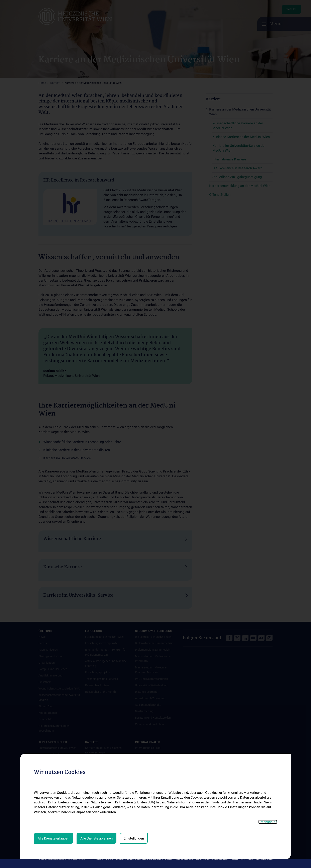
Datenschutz (268, 736)
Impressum (264, 859)
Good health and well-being (55, 780)
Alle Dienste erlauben (54, 753)
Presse (98, 859)
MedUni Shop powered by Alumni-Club (144, 859)
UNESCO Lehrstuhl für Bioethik (154, 827)
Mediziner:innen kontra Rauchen (58, 787)
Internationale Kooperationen (153, 777)
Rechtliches (184, 859)
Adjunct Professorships (150, 784)
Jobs (110, 859)
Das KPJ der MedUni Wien (151, 797)
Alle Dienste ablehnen (96, 753)
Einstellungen (134, 753)
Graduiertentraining (147, 803)
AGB (251, 859)
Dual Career (142, 809)
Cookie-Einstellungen (213, 859)
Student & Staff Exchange (151, 790)
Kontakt (239, 859)
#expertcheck (47, 805)
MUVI (138, 834)
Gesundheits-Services (52, 774)
